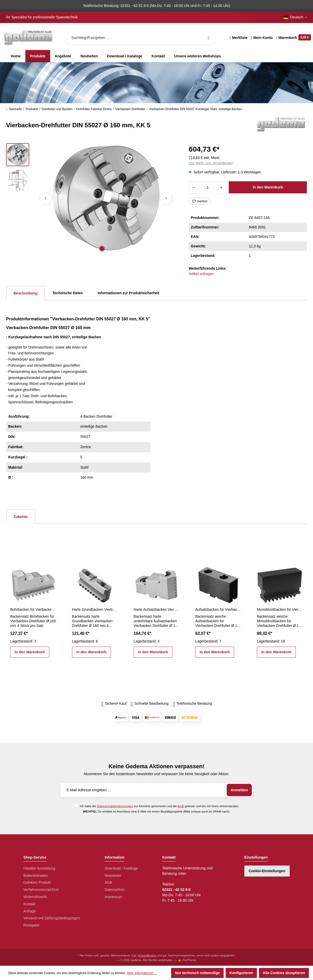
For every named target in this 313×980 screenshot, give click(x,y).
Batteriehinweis (35, 876)
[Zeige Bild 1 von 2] (102, 249)
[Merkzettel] (239, 38)
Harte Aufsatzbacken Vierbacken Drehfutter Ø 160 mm (157, 609)
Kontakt (29, 904)
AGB (181, 806)
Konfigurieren (241, 973)
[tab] (25, 293)
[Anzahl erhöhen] (221, 187)
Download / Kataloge (121, 868)
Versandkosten (147, 955)
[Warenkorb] (293, 38)
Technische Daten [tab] (67, 293)
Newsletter (113, 876)
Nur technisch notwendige (197, 973)
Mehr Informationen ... (142, 973)
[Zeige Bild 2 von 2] (110, 249)
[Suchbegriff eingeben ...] (141, 38)
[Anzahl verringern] (194, 187)
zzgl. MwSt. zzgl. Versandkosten (211, 163)
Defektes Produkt (37, 882)
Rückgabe (31, 925)
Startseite (14, 109)
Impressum (113, 897)
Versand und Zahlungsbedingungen (52, 918)
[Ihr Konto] (262, 38)
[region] (91, 198)
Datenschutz (114, 890)
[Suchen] (208, 38)
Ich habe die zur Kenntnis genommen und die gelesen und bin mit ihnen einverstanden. (159, 806)
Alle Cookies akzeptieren (284, 973)
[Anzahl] (208, 187)
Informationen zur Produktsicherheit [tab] (128, 293)
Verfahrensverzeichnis (41, 890)
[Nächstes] (166, 198)
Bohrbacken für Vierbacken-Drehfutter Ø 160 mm (33, 609)
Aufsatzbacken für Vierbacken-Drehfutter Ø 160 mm (218, 609)
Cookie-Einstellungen (267, 871)
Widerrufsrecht (35, 897)
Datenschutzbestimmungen (115, 806)
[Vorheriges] (46, 198)
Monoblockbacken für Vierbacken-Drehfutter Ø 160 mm (280, 609)
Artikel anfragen (201, 274)
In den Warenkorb (268, 187)
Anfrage (30, 911)
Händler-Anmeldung (39, 868)
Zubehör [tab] (21, 517)
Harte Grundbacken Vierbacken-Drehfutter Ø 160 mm (95, 609)
